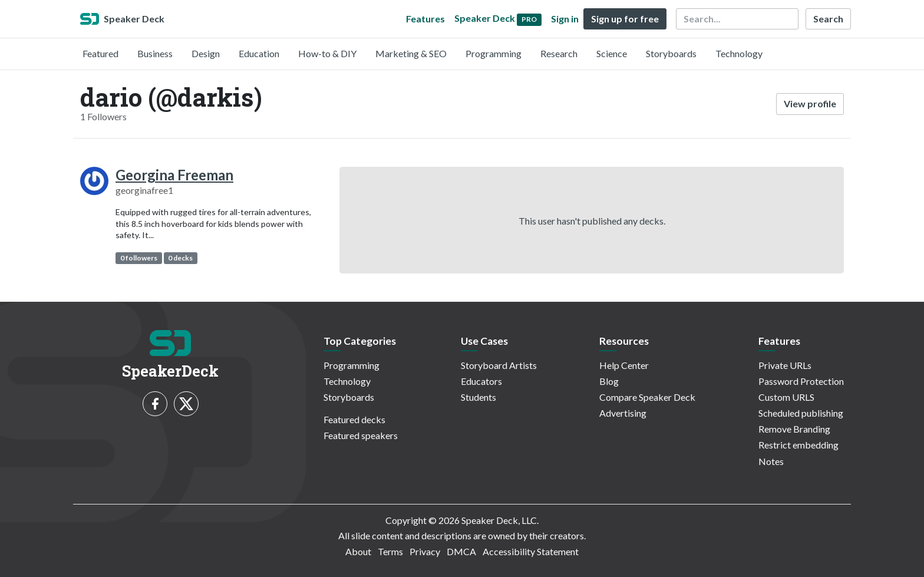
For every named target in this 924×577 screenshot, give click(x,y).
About (358, 551)
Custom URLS (786, 397)
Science (612, 53)
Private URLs (785, 365)
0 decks (180, 258)
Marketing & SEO (411, 53)
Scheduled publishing (801, 413)
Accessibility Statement (531, 551)
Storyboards (671, 53)
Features (425, 19)
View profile (810, 103)
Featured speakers (361, 435)
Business (155, 53)
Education (259, 53)
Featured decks (354, 419)
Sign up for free (625, 19)
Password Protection (801, 381)
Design (206, 53)
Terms (390, 551)
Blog (609, 381)
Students (478, 397)
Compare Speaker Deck (647, 397)
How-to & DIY (327, 53)
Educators (481, 381)
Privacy (425, 551)
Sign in (565, 19)
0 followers (139, 258)
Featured (100, 53)
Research (559, 53)
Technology (739, 53)
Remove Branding (794, 429)
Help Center (624, 365)
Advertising (623, 413)
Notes (771, 461)
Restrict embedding (798, 445)
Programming (494, 53)
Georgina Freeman (174, 175)
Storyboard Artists (499, 365)
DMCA (461, 551)
